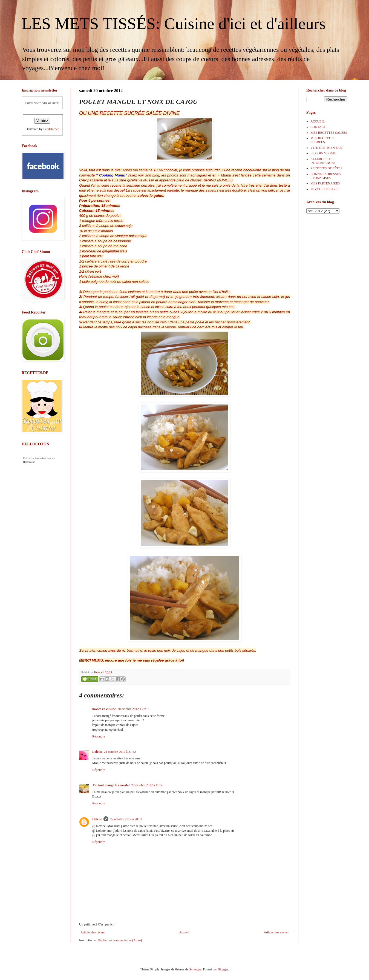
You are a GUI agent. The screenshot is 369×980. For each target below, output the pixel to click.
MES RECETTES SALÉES (329, 133)
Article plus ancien (276, 932)
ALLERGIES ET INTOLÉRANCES (323, 161)
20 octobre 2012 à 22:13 (133, 709)
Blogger (223, 969)
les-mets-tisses (43, 458)
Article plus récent (93, 932)
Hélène (97, 819)
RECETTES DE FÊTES (326, 168)
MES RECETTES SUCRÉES (322, 140)
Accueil (184, 932)
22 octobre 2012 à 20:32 (126, 819)
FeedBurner (51, 129)
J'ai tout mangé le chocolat (111, 785)
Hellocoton (29, 462)
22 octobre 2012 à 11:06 (147, 785)
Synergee (195, 969)
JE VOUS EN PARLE (325, 189)
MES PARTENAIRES (325, 183)
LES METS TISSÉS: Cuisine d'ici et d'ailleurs (174, 24)
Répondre (99, 736)
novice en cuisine (104, 709)
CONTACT (318, 127)
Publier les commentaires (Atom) (120, 940)
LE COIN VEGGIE (323, 153)
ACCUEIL (318, 121)
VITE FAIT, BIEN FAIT (327, 148)
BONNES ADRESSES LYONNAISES (325, 176)
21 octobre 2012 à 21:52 (120, 752)
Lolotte (97, 752)
